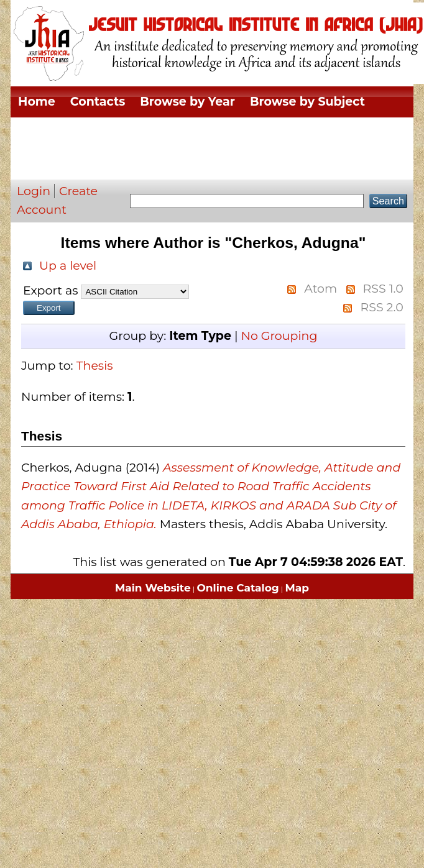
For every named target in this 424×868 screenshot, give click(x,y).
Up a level (68, 266)
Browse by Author (74, 164)
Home (37, 102)
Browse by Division (77, 133)
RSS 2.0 (381, 307)
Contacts (98, 102)
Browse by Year (187, 102)
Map (297, 588)
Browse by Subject (307, 102)
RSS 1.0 (383, 289)
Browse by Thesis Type (221, 133)
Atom (320, 289)
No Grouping (279, 336)
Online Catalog (238, 588)
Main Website (153, 588)
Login (34, 191)
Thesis (95, 366)
